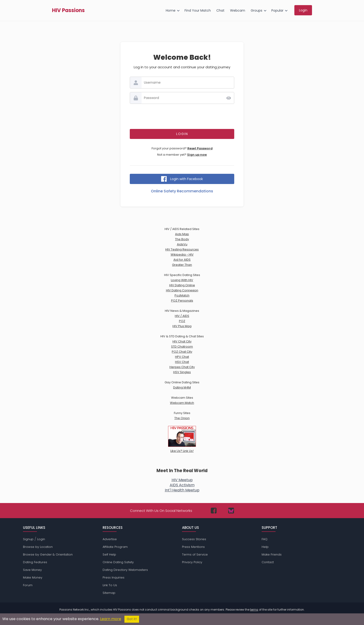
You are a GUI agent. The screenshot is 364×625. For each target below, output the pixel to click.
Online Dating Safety (118, 562)
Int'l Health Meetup (182, 490)
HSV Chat (182, 362)
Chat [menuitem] (220, 10)
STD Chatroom (182, 347)
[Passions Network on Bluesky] (231, 511)
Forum (28, 585)
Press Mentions (193, 547)
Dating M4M (182, 387)
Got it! (132, 619)
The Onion (182, 418)
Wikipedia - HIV (182, 255)
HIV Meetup (182, 480)
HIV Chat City (182, 341)
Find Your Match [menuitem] (198, 10)
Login (41, 539)
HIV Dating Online (182, 285)
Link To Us (110, 585)
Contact (268, 562)
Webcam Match (182, 403)
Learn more (111, 619)
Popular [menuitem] (277, 10)
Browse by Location (38, 547)
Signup (28, 539)
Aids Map (182, 234)
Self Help (109, 554)
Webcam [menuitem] (238, 10)
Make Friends (272, 554)
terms (254, 610)
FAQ (265, 539)
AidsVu (182, 244)
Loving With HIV (182, 280)
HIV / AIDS (182, 316)
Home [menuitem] (171, 10)
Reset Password (200, 148)
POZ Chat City (182, 352)
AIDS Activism (182, 485)
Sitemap (109, 593)
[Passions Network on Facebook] (214, 511)
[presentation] (182, 116)
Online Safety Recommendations (182, 191)
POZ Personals (182, 301)
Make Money (33, 577)
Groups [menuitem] (257, 10)
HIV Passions (68, 10)
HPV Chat (182, 357)
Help (265, 547)
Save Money (32, 570)
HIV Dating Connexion (182, 290)
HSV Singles (182, 372)
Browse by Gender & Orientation (48, 554)
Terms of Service (195, 554)
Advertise (110, 539)
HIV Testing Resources (182, 249)
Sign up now (197, 155)
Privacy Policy (192, 562)
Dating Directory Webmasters (125, 570)
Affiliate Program (115, 547)
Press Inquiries (114, 577)
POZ (182, 321)
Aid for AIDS (182, 260)
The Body (182, 239)
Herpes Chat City (182, 367)
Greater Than (182, 265)
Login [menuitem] (303, 10)
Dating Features (35, 562)
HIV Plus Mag (182, 326)
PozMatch (182, 295)
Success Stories (194, 539)
